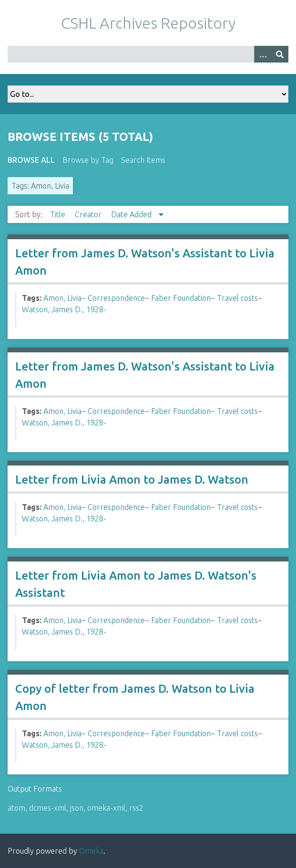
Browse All (31, 160)
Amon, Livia (62, 298)
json (77, 808)
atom (16, 808)
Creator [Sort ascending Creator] (89, 214)
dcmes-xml (48, 808)
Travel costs (237, 298)
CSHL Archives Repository (148, 23)
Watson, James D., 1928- (64, 309)
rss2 (136, 808)
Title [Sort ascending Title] (59, 214)
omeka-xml (106, 808)
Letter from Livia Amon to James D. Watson (132, 480)
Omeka (91, 851)
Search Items (143, 160)
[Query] (148, 54)
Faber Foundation (181, 298)
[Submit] (280, 54)
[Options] (263, 54)
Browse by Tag (88, 160)
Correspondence (116, 298)
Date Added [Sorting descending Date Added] (132, 214)
